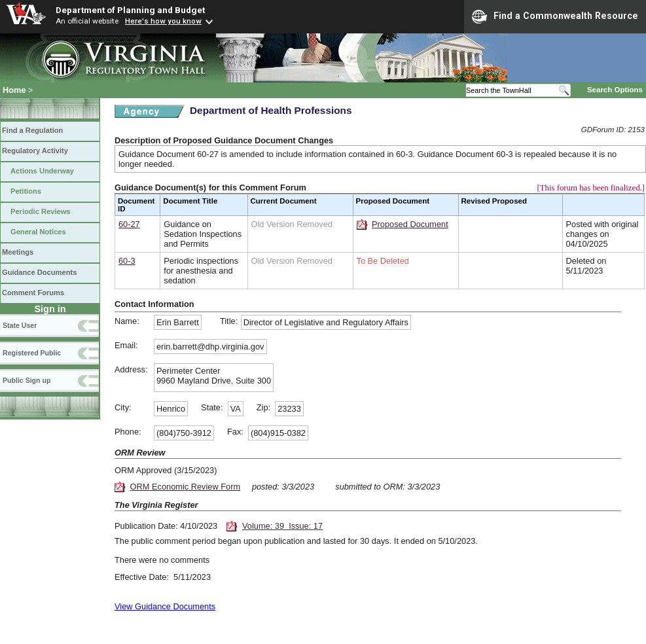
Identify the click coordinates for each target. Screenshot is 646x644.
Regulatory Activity (35, 151)
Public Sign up (27, 380)
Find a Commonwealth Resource (555, 16)
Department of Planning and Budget (130, 10)
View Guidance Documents (165, 606)
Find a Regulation (32, 130)
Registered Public (32, 353)
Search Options (615, 90)
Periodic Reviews (41, 211)
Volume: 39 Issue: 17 (282, 526)
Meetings (18, 252)
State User (20, 325)
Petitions (26, 191)
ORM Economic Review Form (186, 487)
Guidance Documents (39, 272)
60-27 (129, 224)
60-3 (127, 261)
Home (14, 90)
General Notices (38, 232)
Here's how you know (163, 21)
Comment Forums (33, 293)
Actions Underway (42, 171)
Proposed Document (410, 224)
